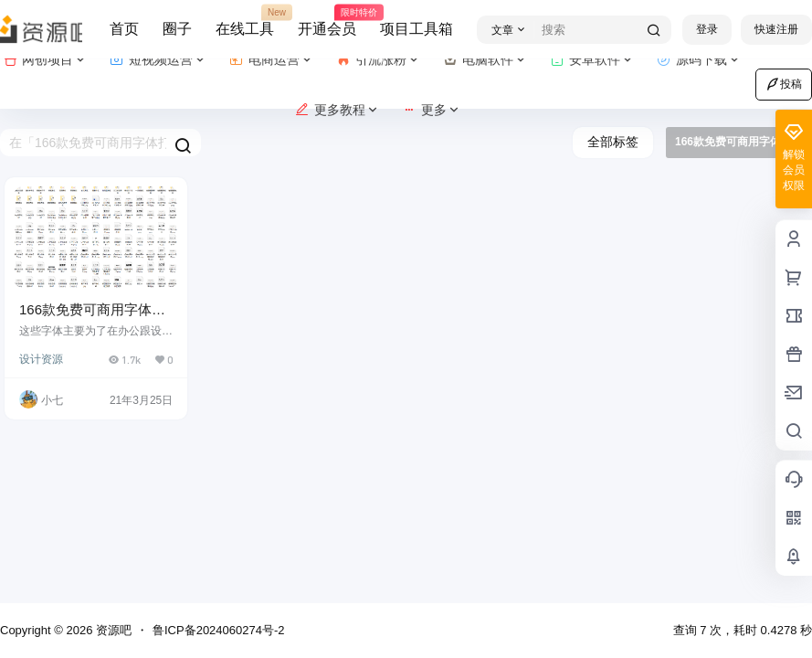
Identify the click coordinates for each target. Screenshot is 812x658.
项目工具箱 (417, 29)
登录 (707, 29)
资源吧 (112, 630)
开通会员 (327, 21)
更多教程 (337, 110)
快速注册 (776, 29)
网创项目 (45, 60)
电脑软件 (485, 60)
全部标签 (613, 142)
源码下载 (699, 60)
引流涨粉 (379, 60)
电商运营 (272, 60)
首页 (124, 29)
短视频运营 (158, 60)
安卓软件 (592, 60)
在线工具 (245, 21)
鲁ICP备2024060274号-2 (219, 630)
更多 (432, 110)
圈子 (177, 29)
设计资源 (41, 359)
